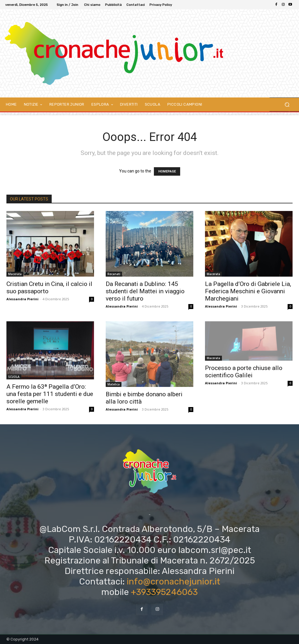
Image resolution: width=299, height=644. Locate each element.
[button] (287, 105)
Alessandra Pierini (22, 299)
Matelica (114, 384)
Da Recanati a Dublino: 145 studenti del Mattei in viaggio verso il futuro (145, 291)
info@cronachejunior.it (173, 582)
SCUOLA (14, 377)
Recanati (114, 274)
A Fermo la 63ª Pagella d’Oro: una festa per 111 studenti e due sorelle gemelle (50, 394)
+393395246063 (164, 592)
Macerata (15, 274)
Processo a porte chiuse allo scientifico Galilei (244, 372)
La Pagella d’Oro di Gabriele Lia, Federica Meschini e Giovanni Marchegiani (248, 291)
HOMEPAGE (167, 171)
